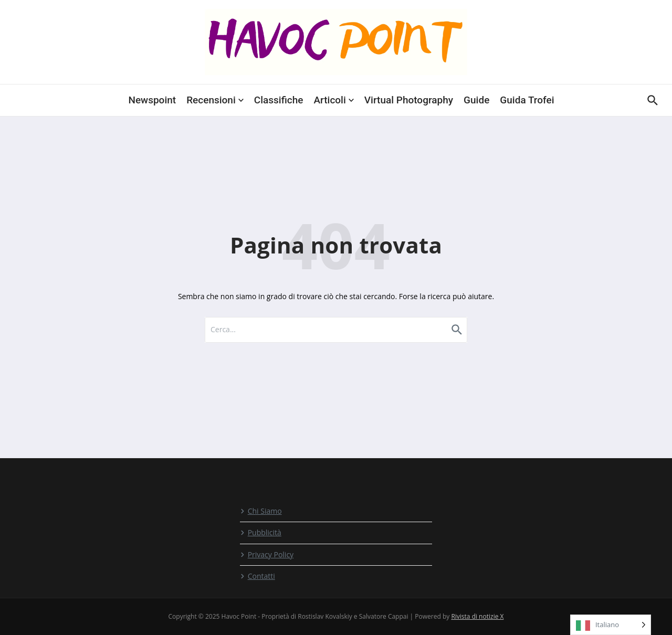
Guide (476, 100)
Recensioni (215, 100)
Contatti (258, 576)
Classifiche (279, 100)
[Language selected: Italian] (611, 625)
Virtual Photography (409, 100)
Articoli (333, 100)
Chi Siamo (261, 511)
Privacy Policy (267, 554)
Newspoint (152, 100)
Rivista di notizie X (477, 616)
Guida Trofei (527, 100)
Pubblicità (261, 532)
